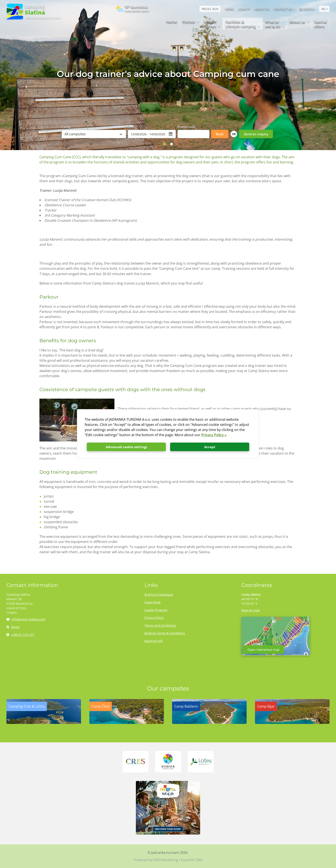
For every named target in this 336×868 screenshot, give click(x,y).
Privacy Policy (154, 618)
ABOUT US (262, 9)
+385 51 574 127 (20, 635)
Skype (13, 627)
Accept (210, 447)
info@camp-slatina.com (26, 619)
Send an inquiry (256, 134)
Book (220, 134)
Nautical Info (154, 641)
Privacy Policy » (214, 435)
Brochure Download (159, 594)
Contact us (283, 9)
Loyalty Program (156, 610)
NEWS (229, 9)
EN (323, 9)
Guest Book (152, 602)
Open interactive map (263, 649)
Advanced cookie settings (126, 447)
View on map (250, 610)
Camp (66, 127)
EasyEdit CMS (192, 860)
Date (131, 127)
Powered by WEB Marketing (156, 860)
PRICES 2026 (210, 9)
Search (307, 9)
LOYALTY (244, 9)
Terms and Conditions (160, 625)
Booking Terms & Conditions (165, 633)
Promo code (187, 127)
